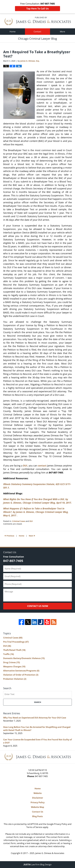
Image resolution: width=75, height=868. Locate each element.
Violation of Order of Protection (21, 675)
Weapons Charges (14, 667)
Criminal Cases (19, 521)
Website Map (37, 807)
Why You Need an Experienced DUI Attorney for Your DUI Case (35, 718)
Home (13, 32)
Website (38, 793)
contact (42, 466)
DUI (25, 466)
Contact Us (38, 812)
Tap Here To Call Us (37, 9)
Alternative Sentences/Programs (21, 671)
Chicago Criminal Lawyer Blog (38, 21)
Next (32, 535)
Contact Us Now (38, 606)
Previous (9, 535)
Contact (37, 32)
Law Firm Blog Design (38, 865)
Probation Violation (15, 679)
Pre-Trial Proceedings (16, 642)
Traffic (9, 654)
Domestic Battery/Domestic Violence (24, 658)
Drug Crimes (12, 662)
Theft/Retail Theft (14, 650)
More (62, 32)
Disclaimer (38, 798)
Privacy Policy (38, 802)
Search (38, 702)
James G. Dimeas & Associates (50, 853)
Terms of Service (34, 827)
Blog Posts (37, 816)
